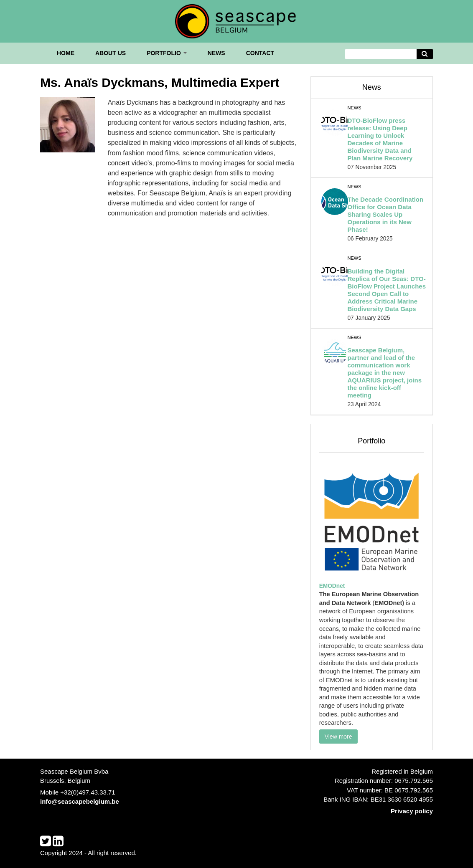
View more (338, 736)
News (216, 53)
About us (111, 53)
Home (66, 53)
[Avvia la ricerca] (425, 54)
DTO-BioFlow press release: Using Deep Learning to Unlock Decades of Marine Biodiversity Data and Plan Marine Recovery (380, 139)
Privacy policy (412, 811)
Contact (260, 53)
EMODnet (332, 586)
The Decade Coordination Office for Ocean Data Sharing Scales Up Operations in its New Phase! (385, 214)
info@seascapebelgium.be (80, 801)
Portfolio (167, 53)
